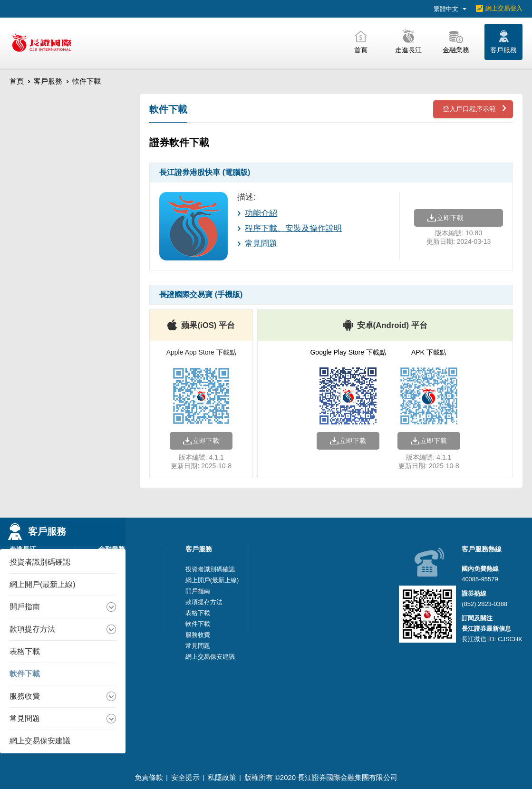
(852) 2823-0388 (484, 604)
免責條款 (149, 777)
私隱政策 (222, 777)
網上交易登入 (504, 8)
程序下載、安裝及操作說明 (293, 228)
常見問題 (261, 244)
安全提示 (185, 777)
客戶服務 (48, 81)
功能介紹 (261, 213)
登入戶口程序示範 (469, 109)
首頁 (17, 81)
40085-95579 (480, 579)
